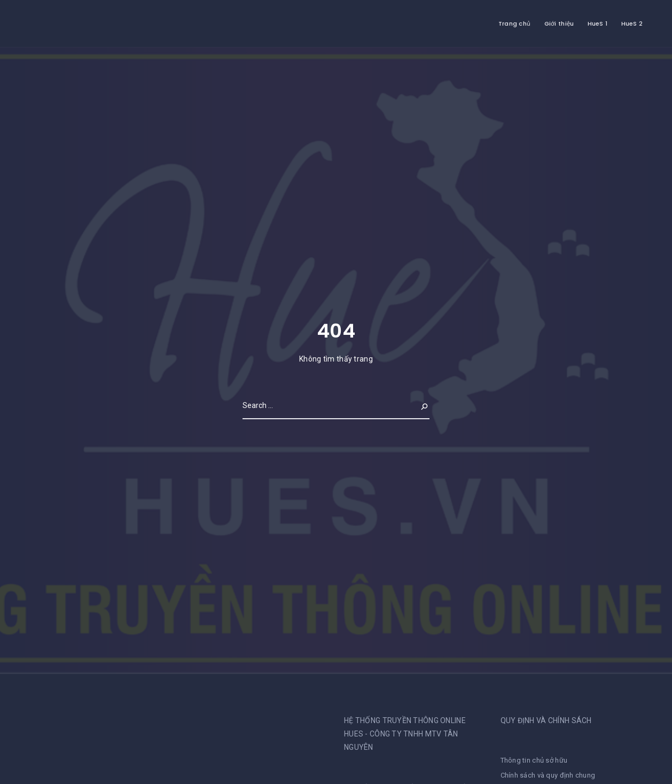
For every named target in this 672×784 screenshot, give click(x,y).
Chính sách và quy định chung (548, 775)
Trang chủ (515, 23)
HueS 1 (598, 23)
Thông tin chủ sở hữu (534, 760)
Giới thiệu (559, 23)
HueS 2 (632, 23)
